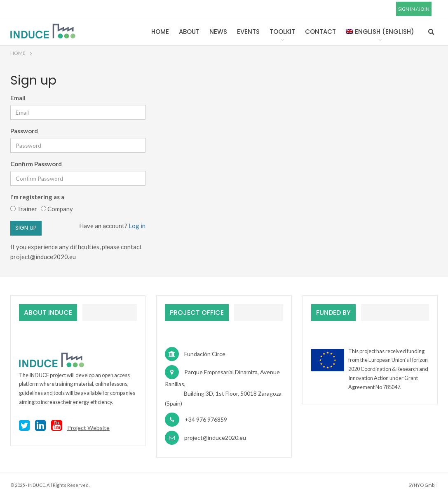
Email (18, 98)
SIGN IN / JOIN (414, 9)
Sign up (26, 228)
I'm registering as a (39, 197)
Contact (320, 32)
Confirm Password (36, 164)
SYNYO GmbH (423, 485)
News (218, 32)
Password (24, 131)
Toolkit (282, 32)
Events (248, 32)
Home (160, 32)
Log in (136, 226)
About (189, 32)
